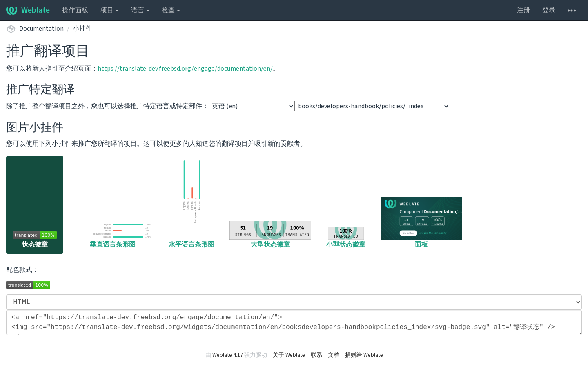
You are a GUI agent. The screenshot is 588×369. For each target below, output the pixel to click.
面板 (421, 223)
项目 (110, 10)
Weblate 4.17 (228, 355)
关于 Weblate (289, 355)
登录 (549, 10)
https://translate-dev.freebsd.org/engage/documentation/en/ (185, 69)
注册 (523, 10)
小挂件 (82, 29)
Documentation (41, 29)
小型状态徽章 (346, 238)
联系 (316, 355)
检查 (171, 10)
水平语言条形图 (192, 203)
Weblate (28, 10)
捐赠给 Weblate (364, 355)
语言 (140, 10)
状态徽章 (35, 240)
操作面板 (75, 10)
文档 (334, 355)
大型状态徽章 (270, 235)
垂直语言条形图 (113, 235)
